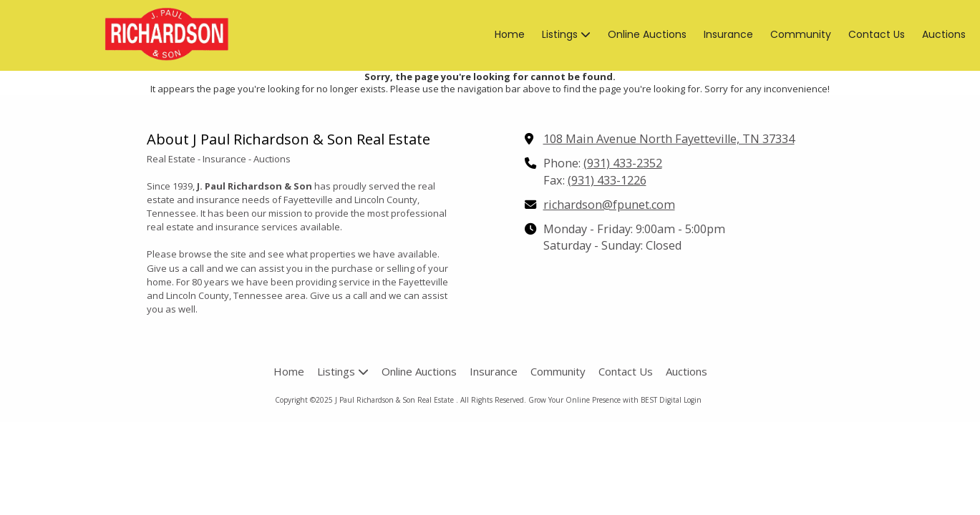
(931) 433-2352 (623, 163)
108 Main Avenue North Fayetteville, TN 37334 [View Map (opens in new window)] (669, 139)
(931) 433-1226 (607, 180)
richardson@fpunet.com (609, 205)
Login (693, 400)
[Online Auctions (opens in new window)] (647, 35)
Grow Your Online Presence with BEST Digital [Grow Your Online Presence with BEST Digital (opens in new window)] (605, 400)
